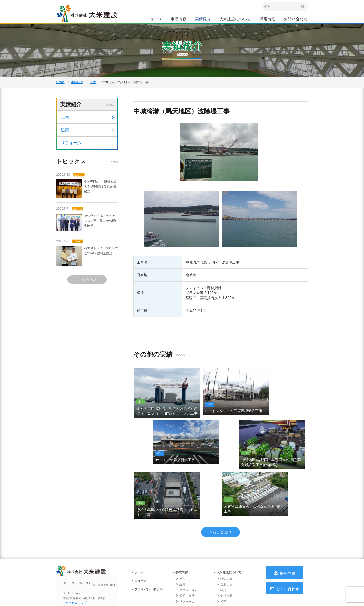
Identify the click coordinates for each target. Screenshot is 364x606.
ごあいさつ (226, 549)
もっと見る (87, 297)
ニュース (154, 20)
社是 (222, 555)
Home (61, 94)
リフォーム (88, 161)
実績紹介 (203, 20)
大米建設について (235, 20)
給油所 (182, 572)
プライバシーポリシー (148, 554)
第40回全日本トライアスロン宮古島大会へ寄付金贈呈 (87, 240)
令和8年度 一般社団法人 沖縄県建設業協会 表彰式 (87, 207)
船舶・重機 (185, 561)
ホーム (137, 537)
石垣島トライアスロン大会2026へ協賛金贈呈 (87, 274)
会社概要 (225, 561)
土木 (93, 94)
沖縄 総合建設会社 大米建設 (92, 17)
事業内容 (179, 20)
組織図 (223, 572)
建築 (88, 148)
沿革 (222, 566)
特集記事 (225, 543)
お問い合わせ (296, 20)
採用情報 (268, 20)
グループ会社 (228, 578)
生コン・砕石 (187, 555)
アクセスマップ (78, 572)
